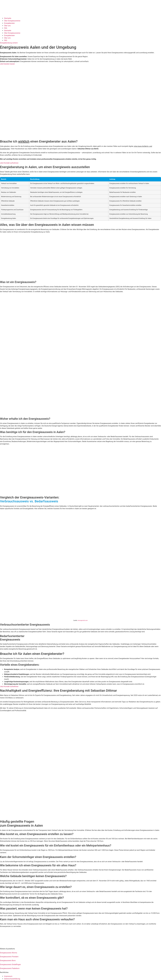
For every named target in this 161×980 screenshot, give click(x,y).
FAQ (6, 28)
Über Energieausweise (12, 21)
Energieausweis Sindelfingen (10, 964)
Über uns (7, 26)
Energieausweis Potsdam (9, 957)
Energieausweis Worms (9, 953)
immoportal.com (83, 620)
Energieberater (9, 23)
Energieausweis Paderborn (10, 968)
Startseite (8, 18)
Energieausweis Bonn (8, 961)
